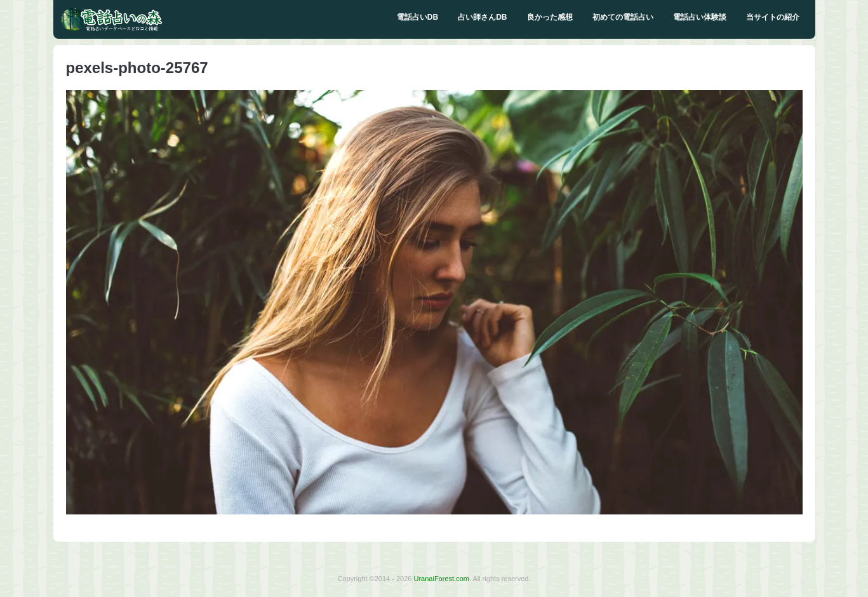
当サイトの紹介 (773, 17)
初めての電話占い (623, 17)
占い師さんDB (482, 17)
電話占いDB (417, 17)
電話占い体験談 (700, 17)
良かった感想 (550, 17)
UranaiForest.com (442, 579)
